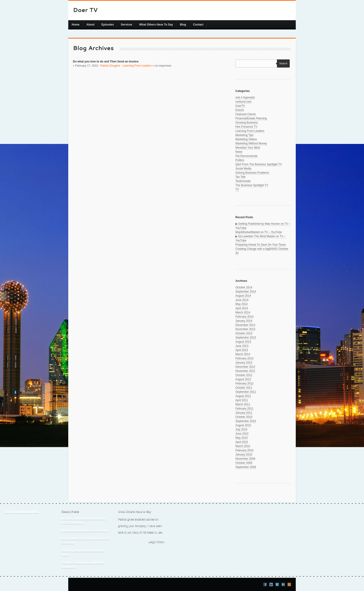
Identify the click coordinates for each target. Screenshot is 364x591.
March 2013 (243, 354)
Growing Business (247, 123)
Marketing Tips (244, 135)
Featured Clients (246, 114)
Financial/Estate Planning (251, 118)
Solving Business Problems (252, 173)
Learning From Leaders (137, 66)
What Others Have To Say (156, 25)
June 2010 (242, 434)
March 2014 (243, 312)
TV (237, 189)
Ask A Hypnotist (245, 97)
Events (240, 110)
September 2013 (246, 338)
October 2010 (244, 417)
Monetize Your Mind (248, 148)
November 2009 (245, 459)
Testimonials (243, 181)
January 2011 (244, 413)
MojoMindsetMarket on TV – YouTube (259, 232)
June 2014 (242, 300)
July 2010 (241, 429)
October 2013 (244, 333)
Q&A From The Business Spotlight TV (259, 164)
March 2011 (243, 404)
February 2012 (244, 383)
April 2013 (242, 350)
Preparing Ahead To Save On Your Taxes (261, 245)
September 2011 (246, 392)
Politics (240, 160)
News (239, 152)
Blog (183, 25)
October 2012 (244, 375)
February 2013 (244, 358)
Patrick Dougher (110, 66)
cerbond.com (243, 102)
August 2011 (243, 396)
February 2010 (244, 450)
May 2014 (242, 304)
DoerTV (240, 106)
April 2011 (242, 400)
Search (282, 63)
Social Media (243, 169)
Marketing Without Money (251, 143)
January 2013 (244, 363)
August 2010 (243, 425)
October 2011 (244, 388)
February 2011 (244, 409)
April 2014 (242, 308)
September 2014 (246, 292)
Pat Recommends (246, 156)
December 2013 (245, 325)
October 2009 (244, 463)
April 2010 (242, 442)
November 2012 (245, 371)
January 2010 (244, 455)
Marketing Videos (246, 139)
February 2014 (244, 317)
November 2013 (245, 329)
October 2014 (244, 287)
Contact (198, 25)
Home (76, 25)
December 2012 (245, 367)
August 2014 (243, 296)
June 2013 (242, 346)
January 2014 (244, 321)
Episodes (108, 25)
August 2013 (243, 342)
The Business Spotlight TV (252, 185)
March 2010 (243, 446)
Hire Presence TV (246, 127)
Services (126, 25)
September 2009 (246, 467)
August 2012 (243, 379)
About (90, 25)
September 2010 (246, 421)
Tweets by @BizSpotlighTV (21, 512)
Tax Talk (240, 177)
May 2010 (242, 438)
